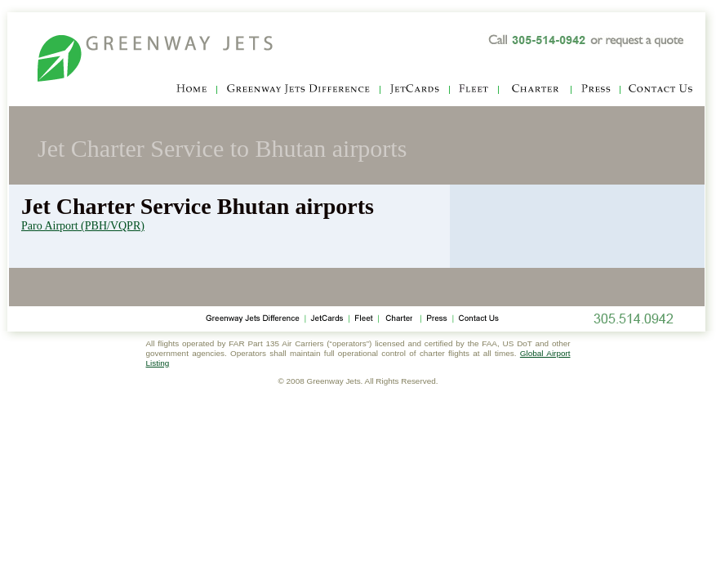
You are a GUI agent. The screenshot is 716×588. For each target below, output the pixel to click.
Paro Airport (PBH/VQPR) (83, 226)
